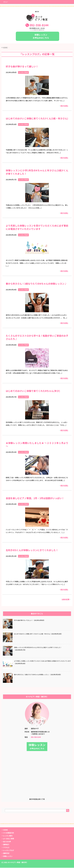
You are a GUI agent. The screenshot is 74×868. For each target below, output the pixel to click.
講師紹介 (6, 845)
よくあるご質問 (9, 839)
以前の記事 (66, 600)
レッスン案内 (8, 836)
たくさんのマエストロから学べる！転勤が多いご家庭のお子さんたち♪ (37, 338)
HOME (5, 830)
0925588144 (39, 25)
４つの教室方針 (9, 833)
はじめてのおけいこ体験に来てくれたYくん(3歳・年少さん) (37, 119)
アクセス (6, 848)
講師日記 (6, 854)
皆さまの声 (7, 842)
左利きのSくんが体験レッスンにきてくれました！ (32, 551)
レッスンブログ (23, 73)
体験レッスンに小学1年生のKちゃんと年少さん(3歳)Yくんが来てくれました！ (37, 173)
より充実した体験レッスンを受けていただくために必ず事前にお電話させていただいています (37, 228)
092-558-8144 (36, 738)
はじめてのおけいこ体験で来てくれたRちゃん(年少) (33, 391)
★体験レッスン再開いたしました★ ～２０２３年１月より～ (37, 445)
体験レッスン (8, 857)
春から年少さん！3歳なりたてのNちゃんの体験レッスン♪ (36, 284)
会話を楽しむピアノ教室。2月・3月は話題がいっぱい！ (35, 499)
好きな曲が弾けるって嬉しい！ (22, 67)
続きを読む (64, 106)
